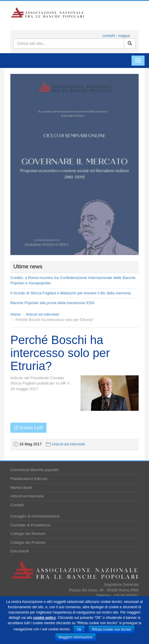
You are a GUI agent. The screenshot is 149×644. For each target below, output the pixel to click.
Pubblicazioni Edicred (29, 479)
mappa (124, 36)
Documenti (20, 551)
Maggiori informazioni (76, 637)
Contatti (17, 505)
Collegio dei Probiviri (28, 542)
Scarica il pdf (28, 428)
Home (16, 314)
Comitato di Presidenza (30, 525)
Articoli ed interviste (43, 314)
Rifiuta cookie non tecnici (112, 630)
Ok (79, 630)
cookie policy (44, 618)
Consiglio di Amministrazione (35, 516)
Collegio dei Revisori (28, 534)
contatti (109, 36)
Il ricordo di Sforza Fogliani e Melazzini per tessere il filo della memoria (71, 293)
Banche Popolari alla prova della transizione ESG (52, 303)
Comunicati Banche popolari (35, 470)
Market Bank (21, 488)
